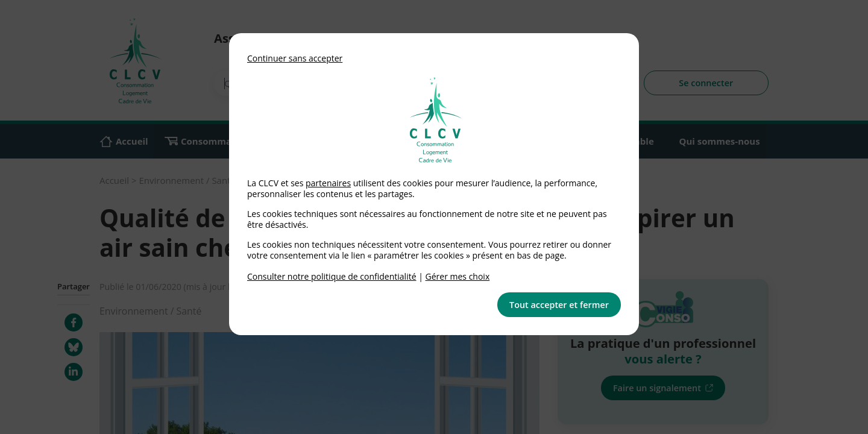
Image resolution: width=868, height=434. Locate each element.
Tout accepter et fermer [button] (559, 305)
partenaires (328, 183)
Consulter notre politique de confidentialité (332, 276)
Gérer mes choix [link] (458, 276)
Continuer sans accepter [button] (295, 58)
